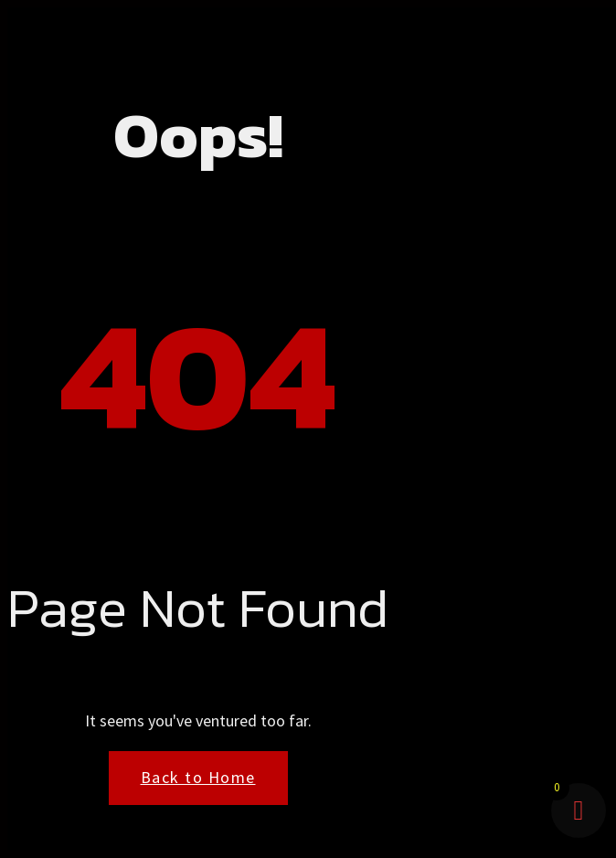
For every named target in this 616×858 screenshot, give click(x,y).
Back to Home (198, 777)
